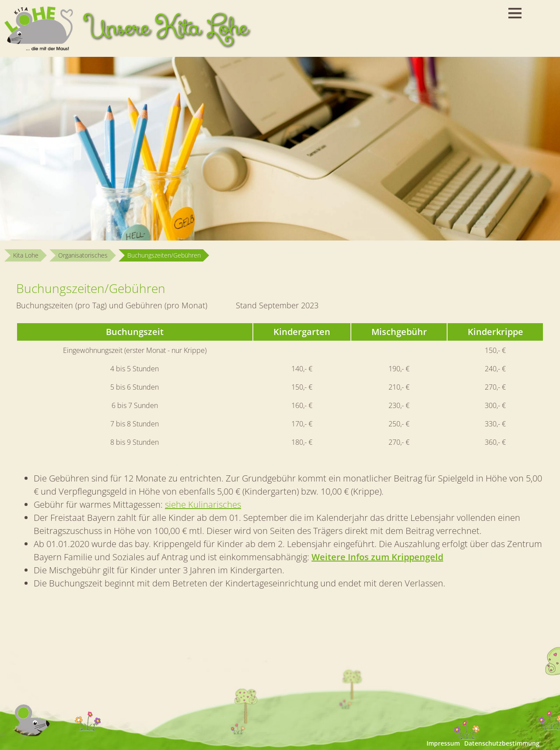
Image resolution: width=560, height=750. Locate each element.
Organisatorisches (83, 255)
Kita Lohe (26, 255)
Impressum (443, 743)
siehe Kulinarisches (203, 504)
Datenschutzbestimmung (502, 743)
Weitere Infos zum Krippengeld (377, 557)
